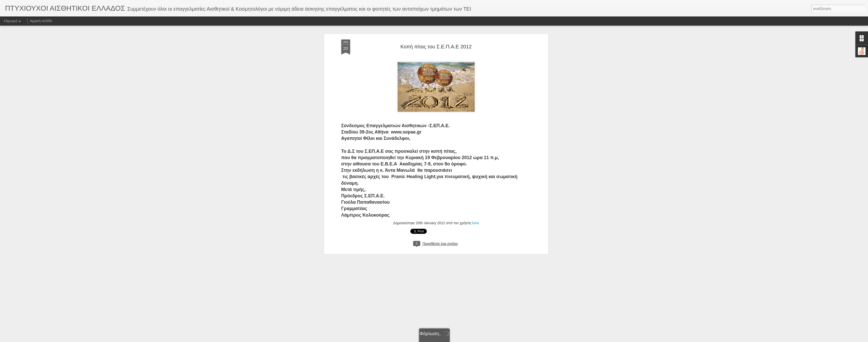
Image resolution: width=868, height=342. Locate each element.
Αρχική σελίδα (41, 21)
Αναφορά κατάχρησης (464, 339)
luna (475, 95)
